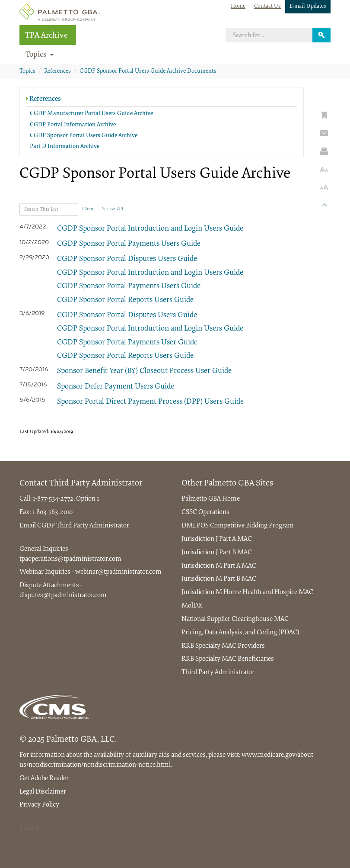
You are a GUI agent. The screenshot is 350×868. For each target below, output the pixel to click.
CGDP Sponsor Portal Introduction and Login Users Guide (150, 229)
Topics (27, 71)
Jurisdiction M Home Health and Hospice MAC (247, 592)
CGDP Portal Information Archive (73, 125)
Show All (113, 209)
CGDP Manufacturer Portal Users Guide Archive (91, 114)
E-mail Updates (308, 6)
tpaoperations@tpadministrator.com (70, 559)
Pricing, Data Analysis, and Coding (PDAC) (240, 633)
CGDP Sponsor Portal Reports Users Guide (125, 300)
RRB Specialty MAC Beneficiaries (228, 659)
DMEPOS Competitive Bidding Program (238, 526)
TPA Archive (46, 36)
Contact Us (267, 6)
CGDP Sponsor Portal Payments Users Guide (129, 244)
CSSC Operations (205, 512)
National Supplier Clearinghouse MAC (235, 619)
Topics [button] (40, 55)
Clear (88, 209)
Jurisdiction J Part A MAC (217, 539)
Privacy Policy (39, 805)
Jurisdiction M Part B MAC (219, 579)
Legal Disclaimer (43, 792)
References (57, 71)
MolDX (192, 606)
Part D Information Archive (65, 147)
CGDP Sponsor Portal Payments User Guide (127, 343)
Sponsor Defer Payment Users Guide (116, 387)
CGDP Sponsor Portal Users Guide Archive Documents (148, 71)
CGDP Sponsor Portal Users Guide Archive (84, 136)
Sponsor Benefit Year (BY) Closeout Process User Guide (144, 371)
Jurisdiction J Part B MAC (217, 553)
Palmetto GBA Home (211, 499)
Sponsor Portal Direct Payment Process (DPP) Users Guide (150, 402)
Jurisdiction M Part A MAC (219, 566)
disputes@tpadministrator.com (63, 595)
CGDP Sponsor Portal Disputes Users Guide (127, 259)
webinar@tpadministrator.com (118, 572)
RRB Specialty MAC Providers (223, 646)
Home (238, 6)
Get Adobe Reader (44, 778)
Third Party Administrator (93, 526)
